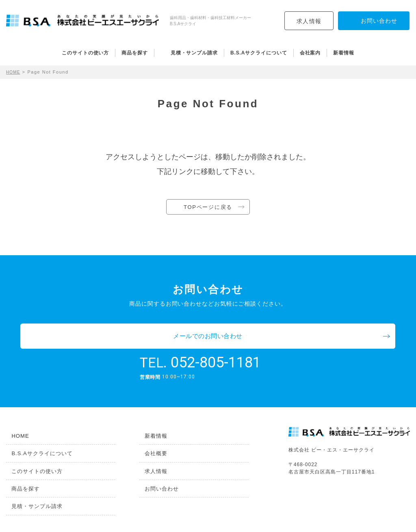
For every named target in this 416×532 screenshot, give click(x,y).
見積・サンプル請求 (194, 53)
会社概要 (152, 434)
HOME (14, 72)
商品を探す (135, 53)
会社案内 (310, 53)
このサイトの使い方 (85, 53)
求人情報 (309, 21)
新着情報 (344, 53)
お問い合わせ (158, 471)
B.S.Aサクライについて (259, 53)
